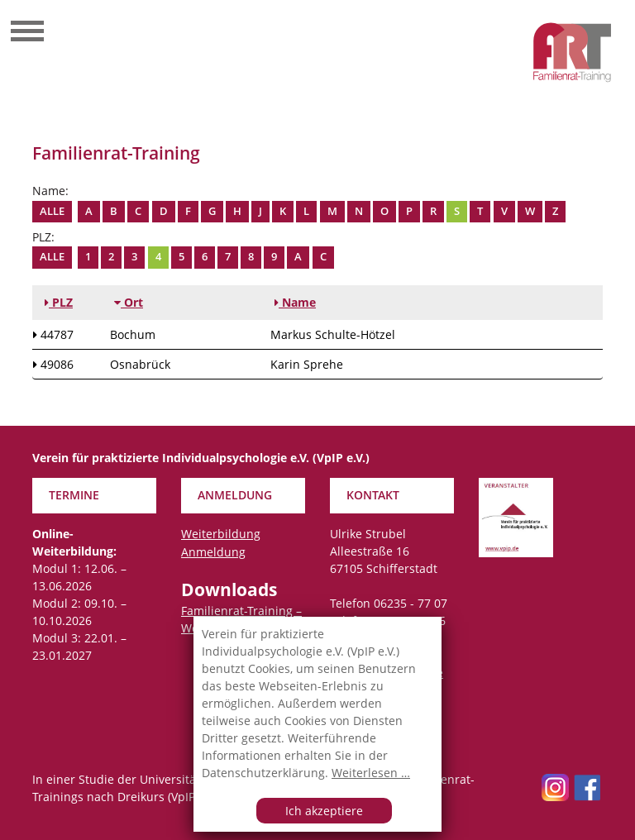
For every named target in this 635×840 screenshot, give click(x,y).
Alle (52, 211)
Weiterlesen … (371, 773)
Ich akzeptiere (324, 811)
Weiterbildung (221, 534)
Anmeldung (213, 552)
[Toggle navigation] (27, 33)
